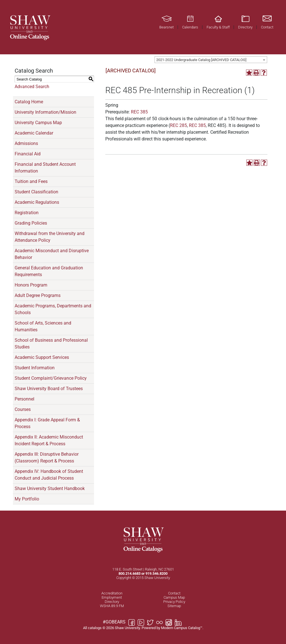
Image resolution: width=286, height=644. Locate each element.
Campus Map (174, 597)
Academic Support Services (42, 357)
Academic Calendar (34, 133)
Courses (23, 409)
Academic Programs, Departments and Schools (53, 309)
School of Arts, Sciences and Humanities (43, 326)
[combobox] (211, 60)
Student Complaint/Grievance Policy (51, 378)
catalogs (95, 628)
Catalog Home (29, 102)
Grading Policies (31, 223)
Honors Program (31, 285)
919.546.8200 (157, 573)
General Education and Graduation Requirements (49, 271)
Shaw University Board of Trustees (49, 389)
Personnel (24, 399)
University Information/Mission (45, 112)
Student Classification (36, 192)
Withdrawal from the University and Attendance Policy (50, 237)
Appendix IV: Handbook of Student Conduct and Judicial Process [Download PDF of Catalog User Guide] (49, 475)
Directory (112, 602)
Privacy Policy (174, 602)
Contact (174, 593)
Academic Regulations (37, 202)
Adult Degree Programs (38, 295)
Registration (27, 213)
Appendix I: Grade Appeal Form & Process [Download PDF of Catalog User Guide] (47, 423)
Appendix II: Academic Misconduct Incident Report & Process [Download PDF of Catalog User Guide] (49, 440)
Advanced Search (32, 87)
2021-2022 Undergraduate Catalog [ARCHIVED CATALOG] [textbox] (201, 60)
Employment (112, 597)
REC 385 (139, 112)
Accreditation (112, 593)
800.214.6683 (129, 573)
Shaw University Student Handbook (50, 488)
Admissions (26, 143)
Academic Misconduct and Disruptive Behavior (52, 254)
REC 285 (178, 125)
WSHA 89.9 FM (112, 606)
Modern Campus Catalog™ (182, 628)
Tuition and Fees (31, 181)
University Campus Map (38, 123)
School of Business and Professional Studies (51, 344)
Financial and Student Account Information (45, 168)
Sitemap (174, 606)
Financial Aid (28, 154)
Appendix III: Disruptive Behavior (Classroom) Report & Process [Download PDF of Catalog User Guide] (47, 458)
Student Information (35, 368)
